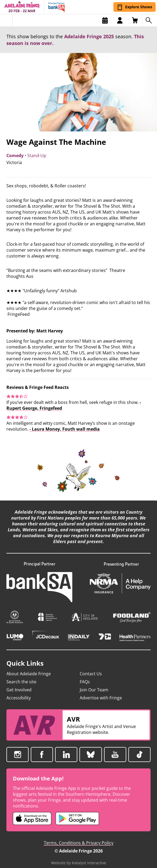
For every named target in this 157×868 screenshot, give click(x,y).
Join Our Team (94, 684)
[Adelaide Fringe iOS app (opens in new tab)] (32, 813)
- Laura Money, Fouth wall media (65, 429)
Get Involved (19, 684)
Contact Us (91, 668)
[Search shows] (150, 20)
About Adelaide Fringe (29, 668)
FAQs (85, 676)
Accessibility (19, 692)
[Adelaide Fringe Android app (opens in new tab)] (77, 813)
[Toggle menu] (6, 20)
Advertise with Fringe (101, 692)
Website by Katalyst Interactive (79, 857)
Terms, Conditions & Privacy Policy (79, 837)
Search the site (21, 676)
